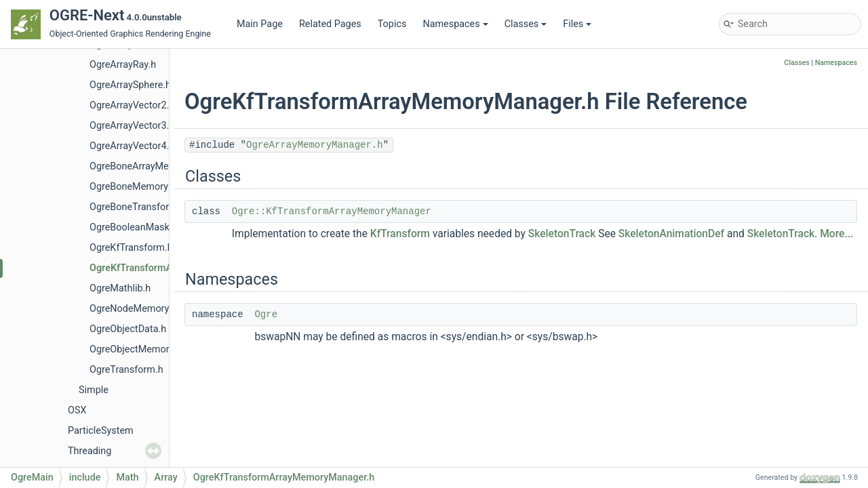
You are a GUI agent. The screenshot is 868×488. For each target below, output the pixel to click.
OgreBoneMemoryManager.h (152, 187)
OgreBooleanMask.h (133, 227)
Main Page (260, 24)
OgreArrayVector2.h (132, 105)
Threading (90, 451)
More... (836, 234)
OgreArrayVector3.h (132, 126)
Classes (526, 24)
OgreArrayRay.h (123, 65)
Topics (392, 24)
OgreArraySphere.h (130, 85)
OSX (77, 410)
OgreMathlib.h (120, 288)
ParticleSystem (101, 431)
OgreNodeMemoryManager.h (152, 309)
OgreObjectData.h (128, 329)
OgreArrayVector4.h (132, 146)
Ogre (266, 314)
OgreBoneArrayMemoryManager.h (163, 166)
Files (577, 24)
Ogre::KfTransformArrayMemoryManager (332, 211)
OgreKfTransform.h (131, 248)
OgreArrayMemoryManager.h (315, 145)
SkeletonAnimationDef (671, 234)
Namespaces (455, 24)
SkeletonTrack (562, 234)
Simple (94, 390)
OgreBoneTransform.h (137, 207)
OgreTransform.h (126, 370)
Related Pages (330, 24)
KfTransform (400, 234)
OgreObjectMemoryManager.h (155, 349)
